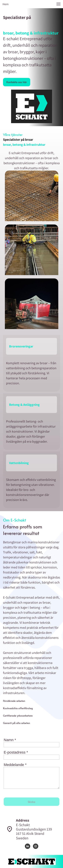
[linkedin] (28, 846)
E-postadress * (16, 752)
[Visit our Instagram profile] (36, 846)
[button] (58, 4)
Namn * (10, 740)
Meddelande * (15, 765)
